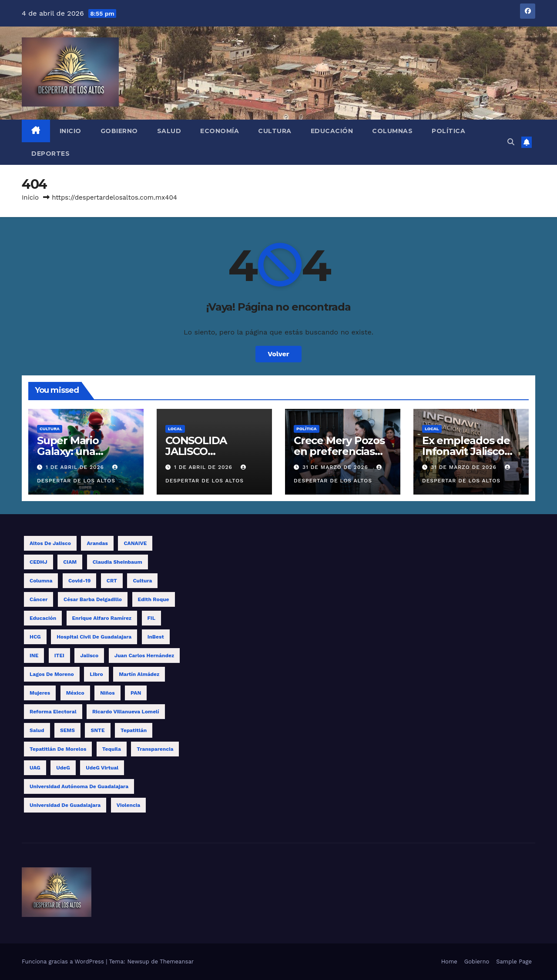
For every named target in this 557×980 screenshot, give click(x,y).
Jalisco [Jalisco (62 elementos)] (89, 656)
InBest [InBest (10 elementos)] (156, 637)
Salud (169, 131)
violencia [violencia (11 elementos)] (128, 805)
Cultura (275, 131)
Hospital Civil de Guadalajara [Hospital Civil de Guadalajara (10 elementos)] (94, 637)
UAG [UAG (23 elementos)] (35, 768)
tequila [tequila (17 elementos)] (112, 749)
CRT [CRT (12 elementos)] (112, 581)
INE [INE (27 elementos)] (34, 656)
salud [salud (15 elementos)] (37, 730)
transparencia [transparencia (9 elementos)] (155, 749)
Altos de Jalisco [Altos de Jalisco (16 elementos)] (50, 543)
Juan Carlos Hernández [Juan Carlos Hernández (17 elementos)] (144, 656)
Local (175, 429)
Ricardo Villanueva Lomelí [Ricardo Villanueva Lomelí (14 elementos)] (126, 712)
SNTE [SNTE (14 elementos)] (97, 730)
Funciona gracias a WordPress (64, 962)
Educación (332, 131)
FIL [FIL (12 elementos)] (151, 618)
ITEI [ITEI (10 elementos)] (59, 656)
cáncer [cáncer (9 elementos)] (39, 599)
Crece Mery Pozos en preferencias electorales (339, 451)
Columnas (392, 131)
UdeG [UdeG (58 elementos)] (63, 768)
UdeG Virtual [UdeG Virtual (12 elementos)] (102, 768)
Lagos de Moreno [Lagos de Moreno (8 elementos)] (52, 674)
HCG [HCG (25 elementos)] (35, 637)
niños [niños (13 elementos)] (107, 693)
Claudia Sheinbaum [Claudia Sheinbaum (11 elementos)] (117, 562)
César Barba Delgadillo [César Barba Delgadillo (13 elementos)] (93, 599)
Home (449, 962)
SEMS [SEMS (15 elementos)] (67, 730)
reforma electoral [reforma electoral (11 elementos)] (53, 712)
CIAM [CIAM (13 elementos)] (70, 562)
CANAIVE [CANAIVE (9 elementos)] (135, 543)
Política (448, 131)
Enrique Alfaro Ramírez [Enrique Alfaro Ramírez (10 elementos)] (102, 618)
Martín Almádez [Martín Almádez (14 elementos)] (139, 674)
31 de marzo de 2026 (336, 467)
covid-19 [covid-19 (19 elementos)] (79, 581)
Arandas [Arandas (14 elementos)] (97, 543)
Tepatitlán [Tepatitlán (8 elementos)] (134, 730)
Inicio (70, 131)
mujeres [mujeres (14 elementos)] (40, 693)
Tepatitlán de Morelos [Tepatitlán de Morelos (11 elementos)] (58, 749)
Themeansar (177, 962)
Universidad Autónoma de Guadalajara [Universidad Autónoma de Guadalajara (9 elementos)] (79, 786)
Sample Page (514, 962)
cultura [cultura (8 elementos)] (142, 581)
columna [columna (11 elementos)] (41, 581)
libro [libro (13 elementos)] (96, 674)
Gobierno (119, 131)
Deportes (50, 154)
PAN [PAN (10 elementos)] (136, 693)
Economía (220, 131)
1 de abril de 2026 (76, 467)
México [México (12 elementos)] (75, 693)
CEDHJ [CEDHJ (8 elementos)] (39, 562)
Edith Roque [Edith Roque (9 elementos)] (154, 599)
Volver (278, 354)
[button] (511, 142)
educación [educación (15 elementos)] (43, 618)
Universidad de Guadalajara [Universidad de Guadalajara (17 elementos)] (65, 805)
